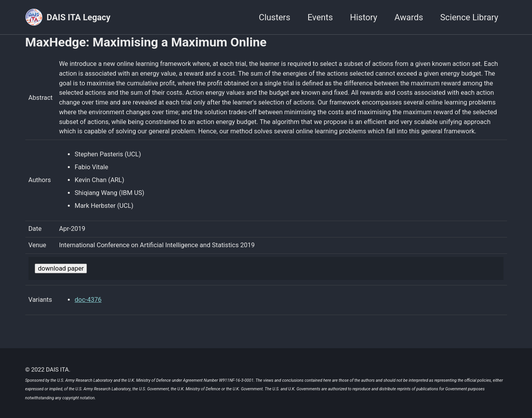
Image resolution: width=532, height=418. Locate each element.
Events (320, 17)
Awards (409, 17)
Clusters (275, 17)
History (364, 17)
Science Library (469, 17)
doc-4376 (88, 301)
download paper (61, 270)
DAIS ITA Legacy (79, 17)
